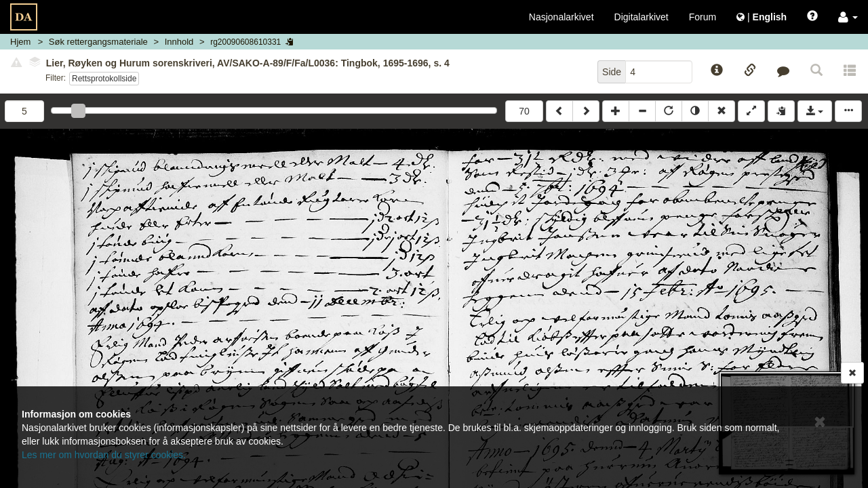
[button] (848, 17)
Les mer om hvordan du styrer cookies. (104, 455)
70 (524, 111)
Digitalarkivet (642, 17)
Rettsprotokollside (104, 79)
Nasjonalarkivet (561, 17)
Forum (703, 17)
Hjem (20, 42)
